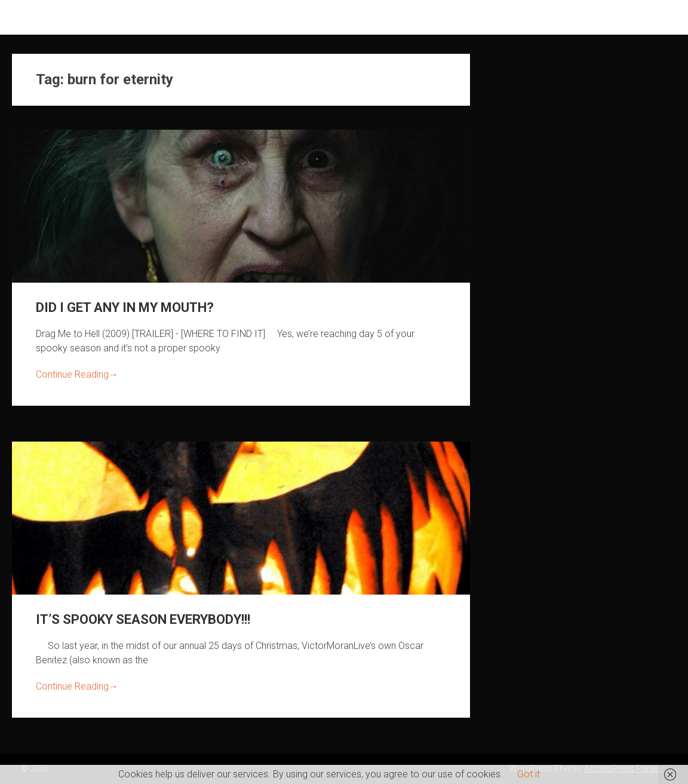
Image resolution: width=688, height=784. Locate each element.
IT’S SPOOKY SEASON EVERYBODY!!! (143, 619)
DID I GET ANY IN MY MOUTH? (125, 307)
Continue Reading (77, 374)
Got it (529, 774)
